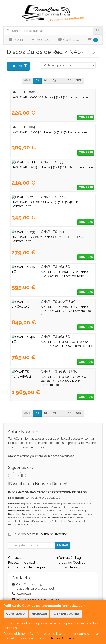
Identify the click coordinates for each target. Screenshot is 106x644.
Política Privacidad (21, 563)
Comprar (86, 117)
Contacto (68, 40)
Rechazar (39, 614)
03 (54, 80)
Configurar (16, 614)
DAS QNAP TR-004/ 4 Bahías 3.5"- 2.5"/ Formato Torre (50, 132)
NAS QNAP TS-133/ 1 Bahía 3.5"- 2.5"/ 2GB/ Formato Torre (52, 167)
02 (46, 80)
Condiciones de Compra (26, 567)
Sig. (79, 80)
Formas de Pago (69, 567)
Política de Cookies (60, 638)
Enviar (62, 545)
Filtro (19, 66)
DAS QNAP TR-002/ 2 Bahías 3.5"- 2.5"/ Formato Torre (50, 97)
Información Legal (70, 558)
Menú (15, 40)
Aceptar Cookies (66, 614)
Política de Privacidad (20, 525)
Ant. (28, 80)
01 (37, 80)
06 (69, 80)
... (62, 80)
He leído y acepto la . (40, 534)
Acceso (40, 40)
